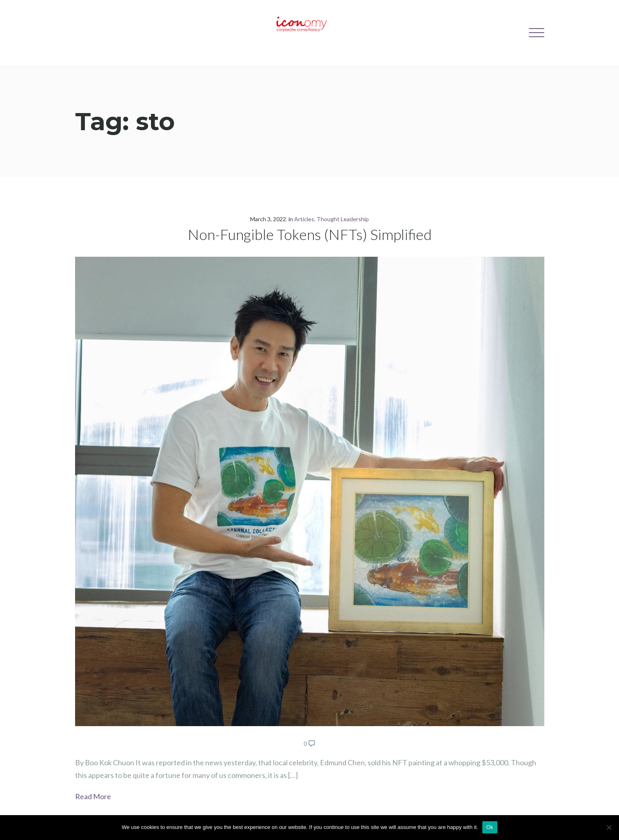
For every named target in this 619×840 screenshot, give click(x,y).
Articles (304, 219)
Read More (93, 796)
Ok (490, 827)
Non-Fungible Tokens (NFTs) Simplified (310, 234)
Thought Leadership (343, 219)
